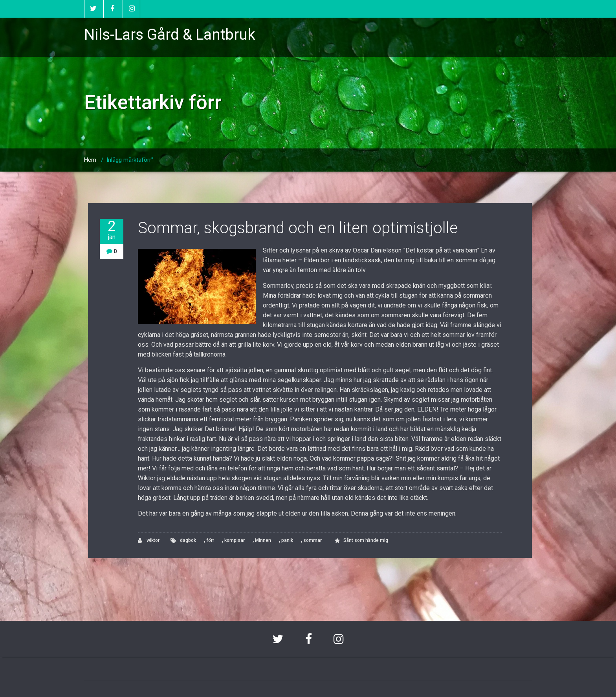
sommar (313, 540)
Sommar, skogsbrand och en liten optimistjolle (298, 228)
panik (287, 540)
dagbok (188, 540)
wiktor (149, 541)
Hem (90, 160)
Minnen (263, 540)
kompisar (235, 540)
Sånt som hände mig (366, 540)
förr (210, 540)
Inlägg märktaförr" (130, 160)
